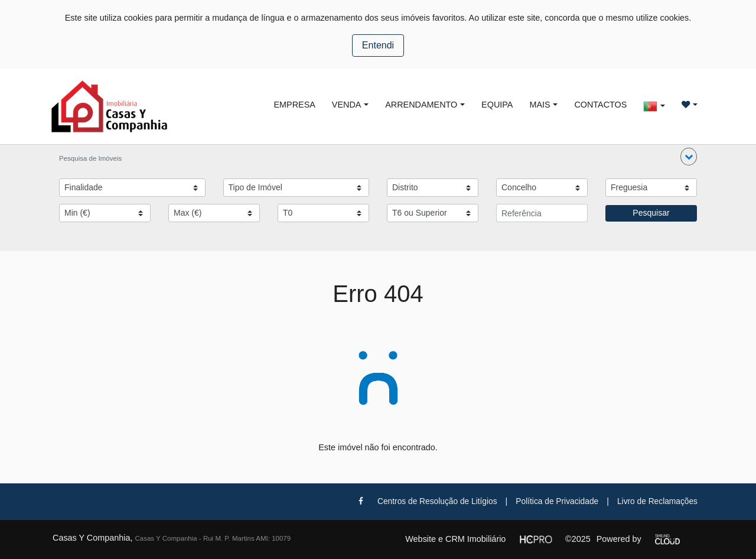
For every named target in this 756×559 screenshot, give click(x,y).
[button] (689, 157)
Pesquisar (651, 213)
